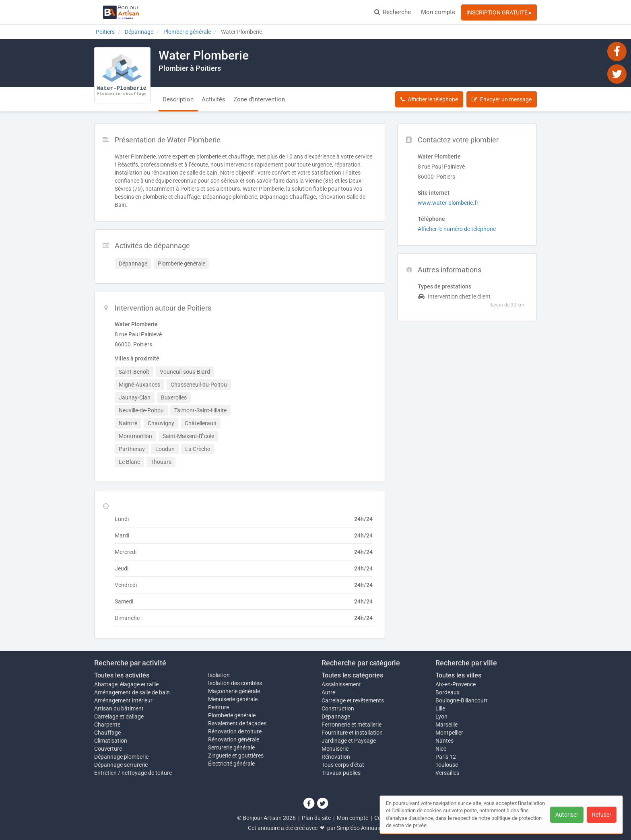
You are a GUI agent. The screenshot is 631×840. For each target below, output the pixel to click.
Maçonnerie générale (234, 691)
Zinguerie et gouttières (236, 756)
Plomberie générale (232, 715)
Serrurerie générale (231, 747)
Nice (441, 749)
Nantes (444, 741)
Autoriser (567, 815)
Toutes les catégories (352, 675)
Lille (440, 708)
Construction (338, 708)
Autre (328, 692)
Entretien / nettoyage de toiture (133, 773)
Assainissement (341, 684)
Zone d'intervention (259, 99)
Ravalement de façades (237, 723)
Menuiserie (335, 749)
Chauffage (107, 733)
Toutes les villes (458, 675)
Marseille (446, 725)
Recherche (393, 12)
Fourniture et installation (352, 733)
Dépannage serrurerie (121, 765)
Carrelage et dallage (119, 716)
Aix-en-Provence (456, 684)
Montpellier (449, 733)
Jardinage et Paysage (349, 741)
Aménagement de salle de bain (132, 692)
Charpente (107, 725)
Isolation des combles (235, 683)
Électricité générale (231, 764)
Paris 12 (446, 757)
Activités (213, 99)
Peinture (219, 707)
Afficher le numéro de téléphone (457, 229)
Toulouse (447, 765)
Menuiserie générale (233, 699)
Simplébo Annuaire (360, 828)
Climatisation (111, 741)
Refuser (602, 815)
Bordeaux (447, 692)
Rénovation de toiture (235, 731)
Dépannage (336, 716)
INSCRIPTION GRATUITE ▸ (499, 12)
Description (178, 99)
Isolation (219, 675)
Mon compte (438, 12)
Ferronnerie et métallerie (352, 725)
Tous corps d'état (343, 765)
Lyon (441, 716)
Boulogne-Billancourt (462, 700)
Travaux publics (341, 773)
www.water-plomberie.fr (448, 203)
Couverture (108, 749)
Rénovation (336, 757)
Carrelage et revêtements (353, 700)
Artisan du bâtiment (119, 708)
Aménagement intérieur (123, 700)
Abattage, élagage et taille (126, 684)
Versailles (447, 773)
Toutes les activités (122, 675)
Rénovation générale (234, 739)
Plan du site (316, 818)
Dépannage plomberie (121, 757)
